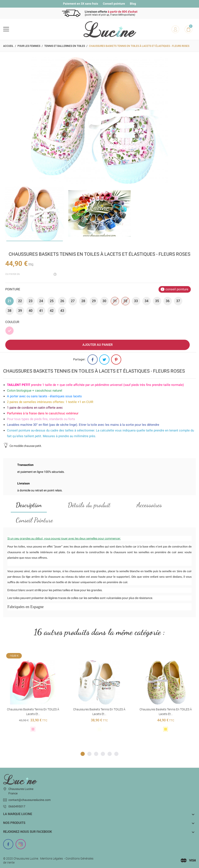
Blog (133, 4)
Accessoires (149, 505)
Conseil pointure (114, 4)
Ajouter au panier (97, 345)
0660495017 (17, 806)
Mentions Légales (51, 859)
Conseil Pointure (34, 520)
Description (29, 505)
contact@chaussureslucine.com (30, 800)
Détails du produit (89, 505)
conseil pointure (177, 289)
